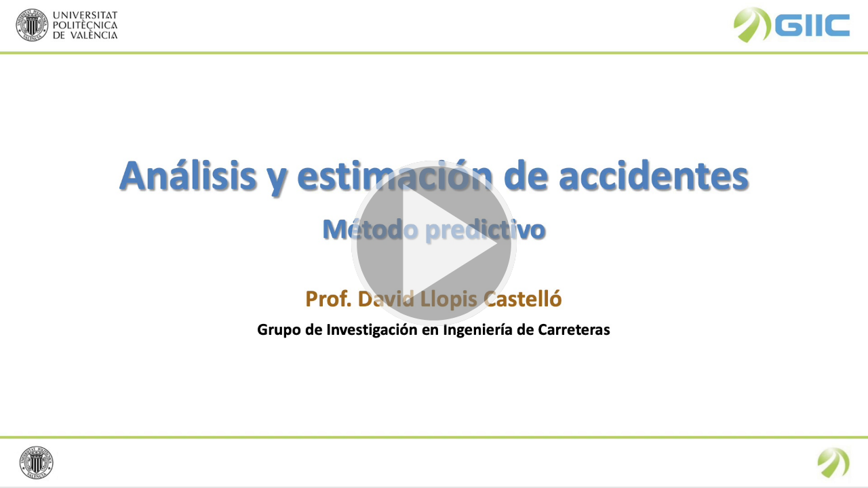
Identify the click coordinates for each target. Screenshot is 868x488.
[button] (434, 244)
